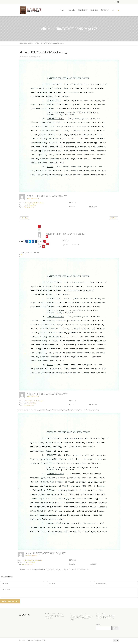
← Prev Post (24, 218)
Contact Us (94, 10)
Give (113, 10)
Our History (105, 10)
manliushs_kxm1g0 (33, 198)
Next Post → (114, 218)
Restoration (71, 10)
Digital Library (83, 10)
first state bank (32, 205)
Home (62, 10)
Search (98, 625)
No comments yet (35, 57)
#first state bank (29, 207)
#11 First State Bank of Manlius (34, 203)
